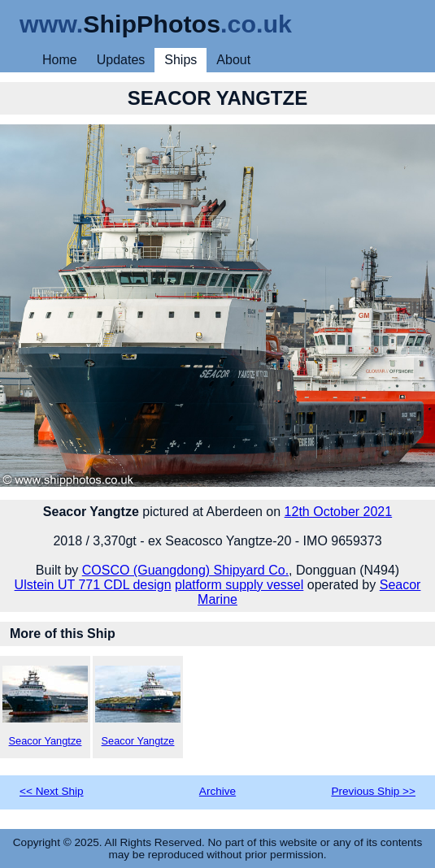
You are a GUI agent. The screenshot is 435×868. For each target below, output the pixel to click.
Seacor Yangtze (45, 706)
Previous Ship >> (373, 791)
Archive (217, 791)
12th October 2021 (339, 512)
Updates (121, 60)
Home (60, 60)
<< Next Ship (52, 791)
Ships (181, 60)
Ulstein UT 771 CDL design (93, 585)
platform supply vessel (239, 585)
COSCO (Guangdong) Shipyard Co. (185, 570)
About (233, 60)
